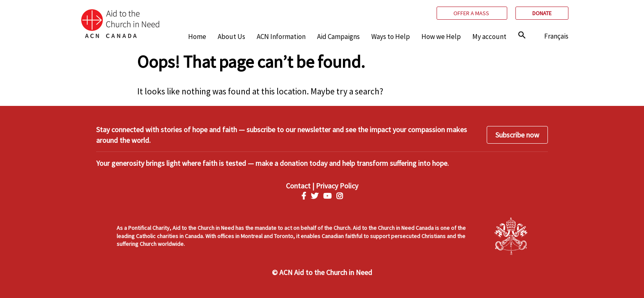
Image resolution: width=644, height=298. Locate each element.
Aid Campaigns (338, 37)
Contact (298, 186)
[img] (522, 35)
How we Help (441, 37)
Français (556, 36)
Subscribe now (517, 135)
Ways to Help (391, 37)
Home (197, 37)
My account (489, 37)
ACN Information (281, 37)
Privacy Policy (337, 186)
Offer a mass (472, 13)
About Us (231, 37)
